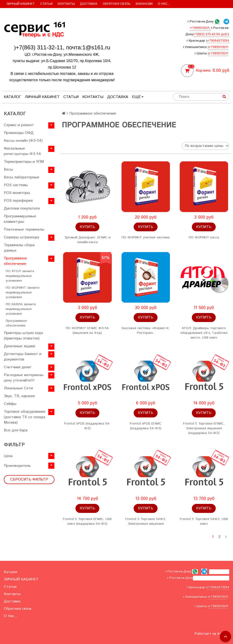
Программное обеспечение (15, 261)
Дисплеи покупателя (22, 208)
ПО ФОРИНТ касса (204, 237)
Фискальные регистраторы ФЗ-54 (22, 151)
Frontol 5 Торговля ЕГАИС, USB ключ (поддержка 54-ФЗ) (87, 521)
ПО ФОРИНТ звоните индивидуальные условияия (23, 292)
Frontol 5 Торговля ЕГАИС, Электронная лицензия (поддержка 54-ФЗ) (204, 428)
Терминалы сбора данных (19, 248)
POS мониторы (17, 193)
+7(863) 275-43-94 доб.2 (211, 34)
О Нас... (164, 4)
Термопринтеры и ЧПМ (24, 162)
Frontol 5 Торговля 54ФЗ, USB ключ (204, 521)
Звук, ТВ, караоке (19, 396)
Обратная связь (117, 4)
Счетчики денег (18, 367)
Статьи (46, 4)
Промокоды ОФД (19, 133)
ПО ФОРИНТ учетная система (146, 237)
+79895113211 (218, 47)
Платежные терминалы (24, 230)
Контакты (66, 4)
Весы (8, 170)
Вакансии (144, 4)
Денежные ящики (19, 346)
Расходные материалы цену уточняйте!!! (24, 378)
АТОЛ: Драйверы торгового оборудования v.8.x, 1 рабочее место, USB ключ (204, 333)
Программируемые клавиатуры (20, 219)
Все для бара (16, 430)
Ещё (138, 97)
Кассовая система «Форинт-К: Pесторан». (146, 331)
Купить (87, 227)
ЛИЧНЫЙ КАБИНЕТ (21, 4)
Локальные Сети (18, 388)
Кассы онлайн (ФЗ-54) (23, 141)
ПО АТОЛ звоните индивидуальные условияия (20, 276)
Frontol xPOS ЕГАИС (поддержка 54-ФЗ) (146, 426)
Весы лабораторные (22, 177)
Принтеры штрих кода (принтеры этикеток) (23, 336)
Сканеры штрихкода (21, 237)
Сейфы (10, 404)
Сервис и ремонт (19, 125)
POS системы (16, 185)
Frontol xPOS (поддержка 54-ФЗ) (87, 426)
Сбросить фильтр (29, 479)
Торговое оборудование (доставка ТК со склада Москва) (25, 417)
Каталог (12, 97)
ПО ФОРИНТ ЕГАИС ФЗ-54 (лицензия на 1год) (87, 331)
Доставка (89, 4)
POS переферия (18, 201)
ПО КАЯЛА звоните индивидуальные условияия (21, 309)
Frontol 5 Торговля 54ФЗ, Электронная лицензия (146, 521)
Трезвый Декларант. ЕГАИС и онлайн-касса (87, 240)
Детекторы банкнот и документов (23, 357)
